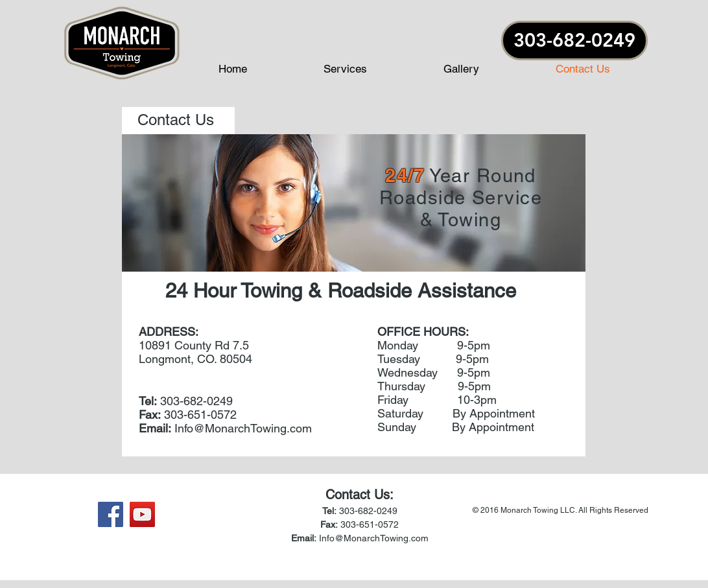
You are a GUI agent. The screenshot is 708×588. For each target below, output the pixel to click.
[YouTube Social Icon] (142, 514)
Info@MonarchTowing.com (243, 428)
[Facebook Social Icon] (111, 514)
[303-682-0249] (574, 41)
